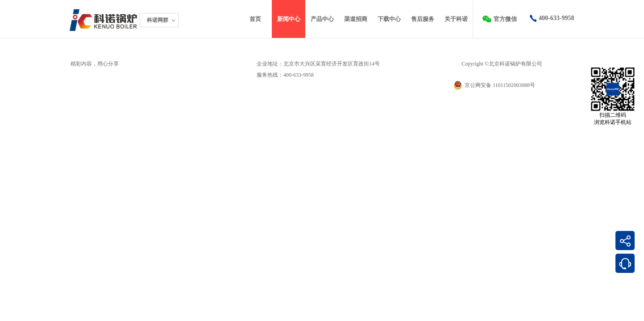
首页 (255, 19)
